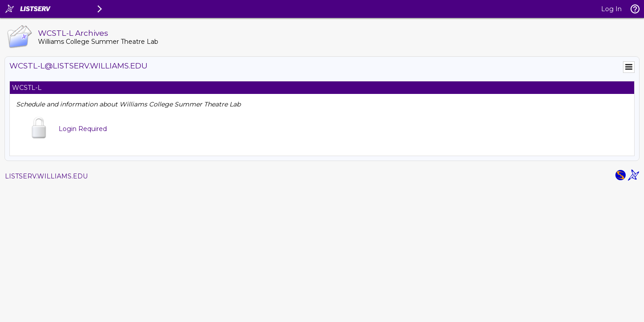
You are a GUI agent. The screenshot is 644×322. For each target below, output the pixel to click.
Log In (611, 9)
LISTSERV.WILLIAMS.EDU (46, 176)
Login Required (83, 129)
